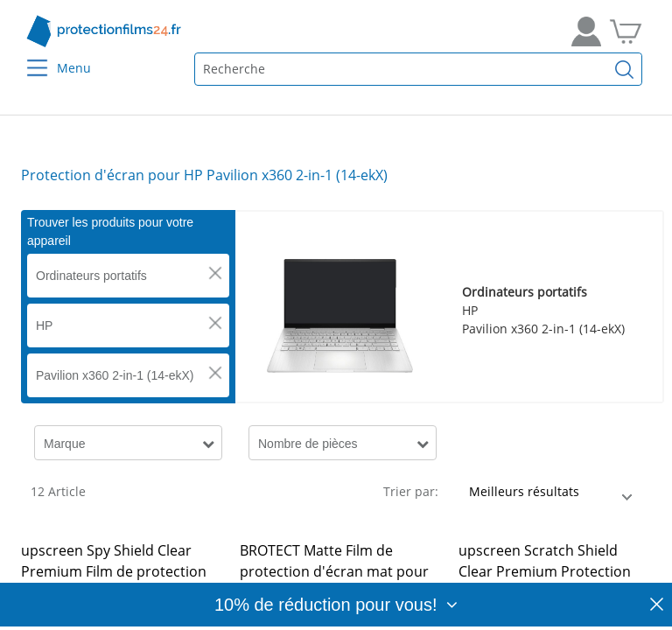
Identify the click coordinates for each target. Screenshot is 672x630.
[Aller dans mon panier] (626, 31)
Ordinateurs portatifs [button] (91, 276)
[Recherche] (625, 69)
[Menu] (27, 56)
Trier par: (411, 491)
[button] (215, 273)
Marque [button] (64, 444)
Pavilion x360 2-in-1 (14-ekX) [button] (115, 375)
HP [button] (44, 325)
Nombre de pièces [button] (308, 444)
